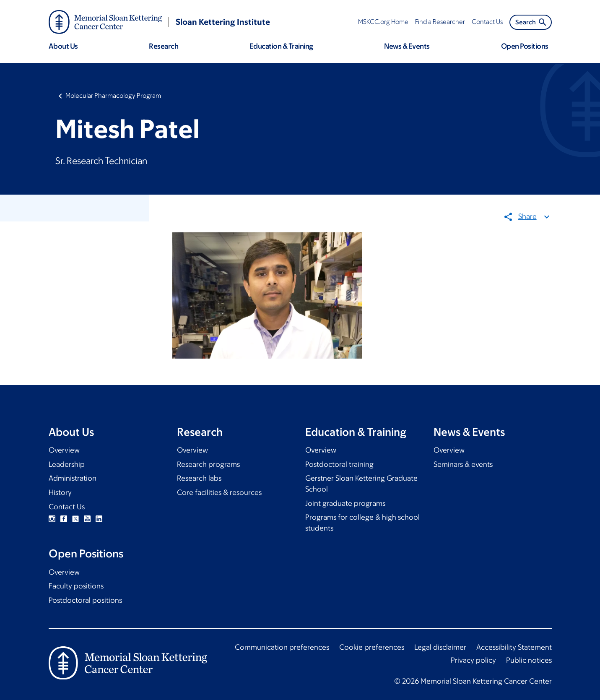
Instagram (52, 519)
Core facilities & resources (219, 492)
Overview (64, 450)
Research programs (208, 464)
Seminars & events (463, 464)
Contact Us (67, 507)
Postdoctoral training (339, 464)
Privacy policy (473, 660)
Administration (73, 478)
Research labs (199, 478)
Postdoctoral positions (85, 600)
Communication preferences (282, 647)
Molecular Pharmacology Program (113, 95)
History (60, 492)
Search (531, 22)
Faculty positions (76, 586)
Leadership (67, 464)
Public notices (529, 660)
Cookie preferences (372, 647)
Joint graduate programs (345, 503)
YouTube (87, 519)
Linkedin (99, 519)
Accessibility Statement (514, 647)
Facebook (64, 519)
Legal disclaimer (440, 647)
